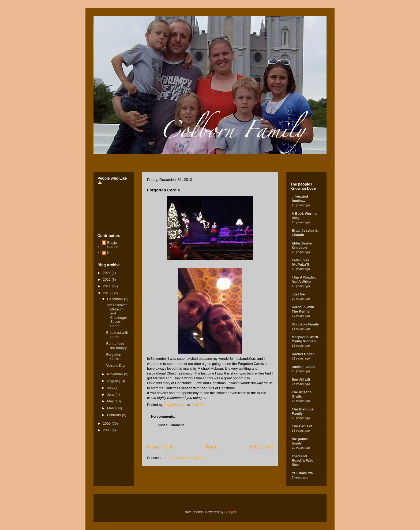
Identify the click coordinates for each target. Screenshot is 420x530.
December (116, 299)
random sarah (303, 367)
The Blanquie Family (303, 411)
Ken (110, 253)
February (115, 415)
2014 (107, 273)
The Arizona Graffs (302, 394)
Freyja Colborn (113, 245)
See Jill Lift (301, 379)
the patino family (300, 441)
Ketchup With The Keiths (303, 309)
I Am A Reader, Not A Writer (304, 279)
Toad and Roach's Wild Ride (303, 460)
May (111, 401)
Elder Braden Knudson (303, 245)
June (111, 394)
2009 (107, 423)
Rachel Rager (303, 354)
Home (211, 447)
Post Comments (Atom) (187, 458)
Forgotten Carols (114, 357)
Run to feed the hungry (116, 346)
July (111, 388)
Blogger (230, 512)
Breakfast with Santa (117, 335)
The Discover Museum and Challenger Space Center (117, 315)
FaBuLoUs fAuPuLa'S (300, 262)
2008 (107, 430)
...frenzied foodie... (300, 199)
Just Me (298, 294)
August (113, 381)
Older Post (261, 447)
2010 (107, 293)
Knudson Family (305, 324)
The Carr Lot (302, 426)
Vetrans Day (116, 366)
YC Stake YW (303, 473)
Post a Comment (171, 425)
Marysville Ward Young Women (305, 339)
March (112, 408)
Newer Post (160, 447)
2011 (107, 286)
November (116, 374)
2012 (107, 279)
